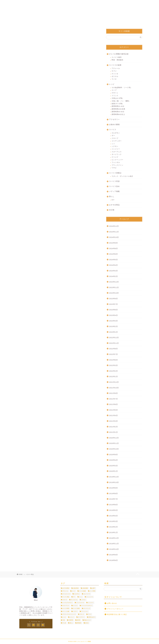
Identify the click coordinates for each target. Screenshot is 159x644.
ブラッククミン (117, 165)
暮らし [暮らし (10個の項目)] (71, 623)
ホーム (29, 3)
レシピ (112, 84)
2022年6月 (113, 360)
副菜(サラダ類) (117, 104)
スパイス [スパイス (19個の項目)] (75, 606)
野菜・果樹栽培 (117, 60)
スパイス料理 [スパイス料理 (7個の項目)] (66, 609)
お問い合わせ (130, 3)
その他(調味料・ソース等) (121, 88)
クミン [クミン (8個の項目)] (81, 597)
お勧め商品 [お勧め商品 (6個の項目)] (76, 588)
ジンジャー (116, 149)
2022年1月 (113, 377)
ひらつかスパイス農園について (79, 4)
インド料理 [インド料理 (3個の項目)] (92, 591)
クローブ (115, 139)
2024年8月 (113, 249)
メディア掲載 (114, 192)
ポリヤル (115, 77)
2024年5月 (113, 260)
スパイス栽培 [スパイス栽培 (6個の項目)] (76, 609)
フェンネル (116, 163)
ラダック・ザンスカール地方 (122, 176)
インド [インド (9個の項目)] (74, 591)
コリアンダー (117, 141)
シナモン (115, 147)
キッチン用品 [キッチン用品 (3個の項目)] (66, 597)
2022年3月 (113, 366)
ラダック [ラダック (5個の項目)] (82, 614)
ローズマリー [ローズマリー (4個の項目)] (81, 617)
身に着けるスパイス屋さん (105, 3)
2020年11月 (114, 444)
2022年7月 (113, 354)
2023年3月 (113, 321)
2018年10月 (114, 549)
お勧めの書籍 (114, 125)
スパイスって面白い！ (79, 19)
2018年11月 (114, 544)
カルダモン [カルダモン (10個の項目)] (77, 594)
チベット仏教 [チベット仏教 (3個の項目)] (66, 611)
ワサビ (114, 168)
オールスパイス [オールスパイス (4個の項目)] (66, 594)
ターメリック (117, 155)
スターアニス (117, 152)
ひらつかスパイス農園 (79, 12)
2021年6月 (113, 405)
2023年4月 (113, 316)
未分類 (112, 210)
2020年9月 (113, 455)
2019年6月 (113, 505)
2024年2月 (113, 277)
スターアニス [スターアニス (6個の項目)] (66, 606)
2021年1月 (113, 432)
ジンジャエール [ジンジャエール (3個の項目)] (80, 603)
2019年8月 (113, 494)
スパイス (113, 130)
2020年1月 (113, 471)
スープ (114, 90)
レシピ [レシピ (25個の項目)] (64, 617)
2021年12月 (114, 382)
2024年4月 (113, 265)
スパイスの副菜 (115, 65)
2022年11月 (114, 343)
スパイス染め (114, 187)
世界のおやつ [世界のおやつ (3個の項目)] (92, 617)
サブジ (114, 71)
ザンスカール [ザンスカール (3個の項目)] (74, 600)
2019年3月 (113, 522)
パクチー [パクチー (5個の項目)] (75, 611)
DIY (113, 200)
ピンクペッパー (117, 160)
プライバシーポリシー (115, 609)
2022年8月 (113, 349)
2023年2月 (113, 327)
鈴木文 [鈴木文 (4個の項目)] (87, 623)
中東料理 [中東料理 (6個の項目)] (71, 620)
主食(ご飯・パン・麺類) (121, 101)
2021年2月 (113, 427)
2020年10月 (114, 449)
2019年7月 (113, 499)
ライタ (114, 79)
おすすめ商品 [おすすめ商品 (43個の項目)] (66, 588)
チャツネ (115, 74)
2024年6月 (113, 254)
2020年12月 (114, 438)
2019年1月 (113, 533)
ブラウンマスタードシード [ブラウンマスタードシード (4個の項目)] (69, 614)
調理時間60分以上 (118, 115)
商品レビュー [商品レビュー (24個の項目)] (87, 620)
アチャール (116, 69)
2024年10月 (114, 238)
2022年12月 (114, 338)
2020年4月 (113, 460)
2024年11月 (114, 232)
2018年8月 (113, 561)
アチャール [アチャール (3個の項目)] (65, 591)
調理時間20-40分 (118, 107)
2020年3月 (113, 466)
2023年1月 (113, 332)
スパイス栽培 (117, 58)
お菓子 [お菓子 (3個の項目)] (94, 588)
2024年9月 (113, 243)
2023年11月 (114, 288)
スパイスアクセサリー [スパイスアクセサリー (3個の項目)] (87, 606)
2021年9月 (113, 393)
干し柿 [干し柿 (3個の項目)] (64, 623)
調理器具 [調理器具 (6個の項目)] (79, 623)
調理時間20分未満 (118, 109)
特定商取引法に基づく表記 (117, 614)
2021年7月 (113, 399)
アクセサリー (114, 120)
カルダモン (116, 133)
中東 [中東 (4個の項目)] (64, 620)
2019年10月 (114, 483)
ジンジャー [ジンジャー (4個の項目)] (91, 603)
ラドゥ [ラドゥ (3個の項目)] (90, 614)
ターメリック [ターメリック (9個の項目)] (87, 609)
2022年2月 (113, 371)
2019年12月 (114, 477)
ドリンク (115, 96)
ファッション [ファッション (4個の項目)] (85, 611)
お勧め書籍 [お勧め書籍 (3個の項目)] (85, 588)
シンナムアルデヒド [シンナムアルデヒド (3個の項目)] (67, 603)
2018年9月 (113, 555)
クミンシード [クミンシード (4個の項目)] (90, 597)
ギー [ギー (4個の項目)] (74, 597)
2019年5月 (113, 510)
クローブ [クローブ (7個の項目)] (65, 600)
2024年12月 (114, 226)
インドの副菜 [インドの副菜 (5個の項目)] (82, 591)
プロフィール (54, 3)
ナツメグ (115, 157)
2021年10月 (114, 388)
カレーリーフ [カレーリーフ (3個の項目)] (87, 594)
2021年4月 (113, 416)
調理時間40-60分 (118, 112)
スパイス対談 (114, 181)
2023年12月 (114, 282)
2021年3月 (113, 421)
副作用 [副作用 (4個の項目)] (79, 620)
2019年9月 (113, 488)
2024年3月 (113, 271)
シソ (113, 144)
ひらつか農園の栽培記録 (119, 54)
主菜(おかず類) (117, 98)
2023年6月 (113, 310)
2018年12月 (114, 538)
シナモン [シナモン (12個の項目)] (83, 600)
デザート (115, 93)
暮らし (112, 197)
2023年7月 (113, 304)
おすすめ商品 (114, 205)
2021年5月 (113, 410)
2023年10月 (114, 293)
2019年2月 (113, 527)
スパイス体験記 (115, 173)
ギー (113, 136)
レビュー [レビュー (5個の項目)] (72, 617)
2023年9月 (113, 299)
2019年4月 (113, 516)
